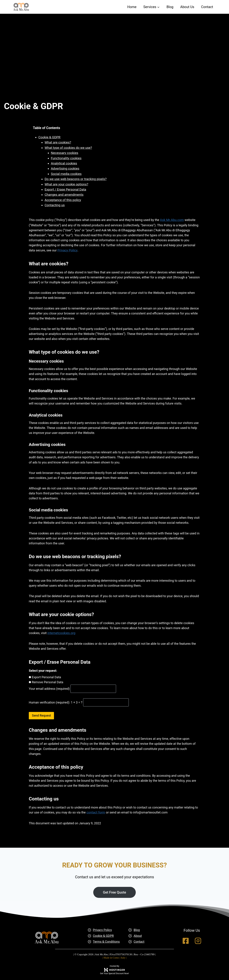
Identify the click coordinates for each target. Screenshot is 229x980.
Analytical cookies (65, 164)
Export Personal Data (47, 693)
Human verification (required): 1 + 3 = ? (57, 719)
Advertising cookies (66, 169)
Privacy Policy (97, 251)
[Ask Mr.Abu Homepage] (47, 929)
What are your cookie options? (67, 184)
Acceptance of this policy (63, 200)
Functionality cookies (67, 158)
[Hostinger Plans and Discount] (114, 970)
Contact (207, 7)
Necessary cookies (65, 153)
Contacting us (55, 205)
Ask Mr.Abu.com (178, 220)
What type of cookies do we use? (69, 148)
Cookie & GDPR (50, 137)
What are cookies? (58, 143)
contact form (114, 831)
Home (132, 7)
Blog (170, 7)
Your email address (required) (51, 705)
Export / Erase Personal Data (66, 190)
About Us (187, 7)
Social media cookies (67, 174)
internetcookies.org (71, 648)
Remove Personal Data (48, 698)
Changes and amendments (65, 195)
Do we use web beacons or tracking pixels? (76, 179)
